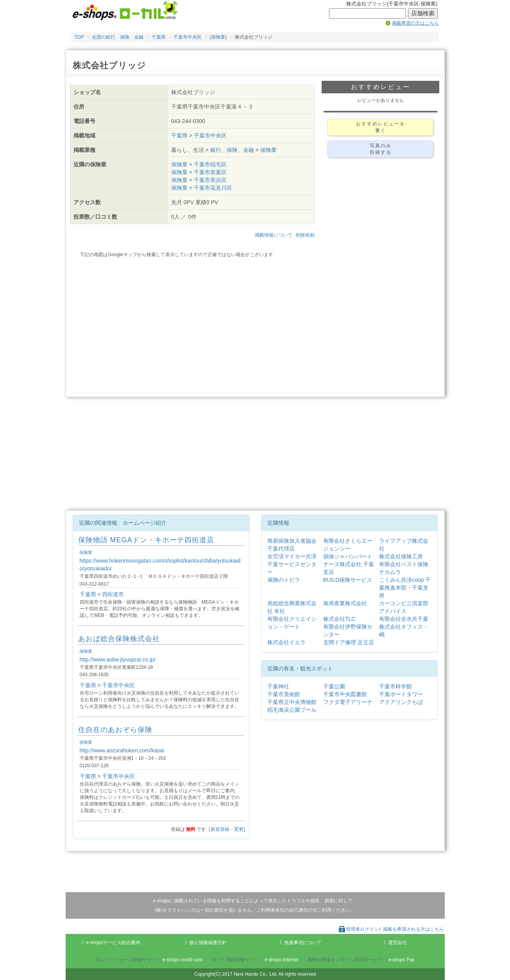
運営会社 (397, 943)
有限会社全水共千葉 (404, 619)
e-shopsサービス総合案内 (113, 943)
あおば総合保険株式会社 (119, 639)
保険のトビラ (284, 580)
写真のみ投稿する (381, 149)
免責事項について (303, 943)
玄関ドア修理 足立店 (349, 642)
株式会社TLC (339, 619)
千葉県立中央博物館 (292, 702)
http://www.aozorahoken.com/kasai (122, 750)
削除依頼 (305, 235)
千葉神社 (278, 686)
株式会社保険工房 (401, 556)
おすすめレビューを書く (381, 127)
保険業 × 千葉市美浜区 (199, 180)
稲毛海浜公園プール (292, 710)
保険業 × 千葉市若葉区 (199, 172)
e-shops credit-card (183, 960)
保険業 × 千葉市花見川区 (202, 188)
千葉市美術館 (284, 694)
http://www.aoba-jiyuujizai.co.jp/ (118, 659)
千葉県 (159, 37)
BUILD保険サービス (348, 580)
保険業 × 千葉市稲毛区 (199, 164)
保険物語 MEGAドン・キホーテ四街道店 (146, 540)
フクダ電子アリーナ (348, 702)
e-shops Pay (402, 960)
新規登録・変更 (227, 829)
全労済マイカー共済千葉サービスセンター (292, 564)
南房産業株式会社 (345, 603)
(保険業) (218, 37)
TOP (79, 37)
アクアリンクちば (401, 702)
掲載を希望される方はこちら (413, 929)
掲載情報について (274, 235)
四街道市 (113, 594)
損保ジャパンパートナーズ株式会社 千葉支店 (349, 564)
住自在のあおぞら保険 (115, 730)
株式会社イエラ (286, 642)
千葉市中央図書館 (345, 694)
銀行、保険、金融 (232, 150)
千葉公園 (334, 686)
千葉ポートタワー (401, 694)
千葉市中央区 (188, 37)
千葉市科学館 (395, 686)
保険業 (268, 150)
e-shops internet (281, 960)
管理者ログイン (358, 929)
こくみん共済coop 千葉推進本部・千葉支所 (405, 588)
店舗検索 (423, 13)
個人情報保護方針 (208, 943)
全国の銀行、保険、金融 (118, 37)
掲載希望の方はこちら (415, 23)
